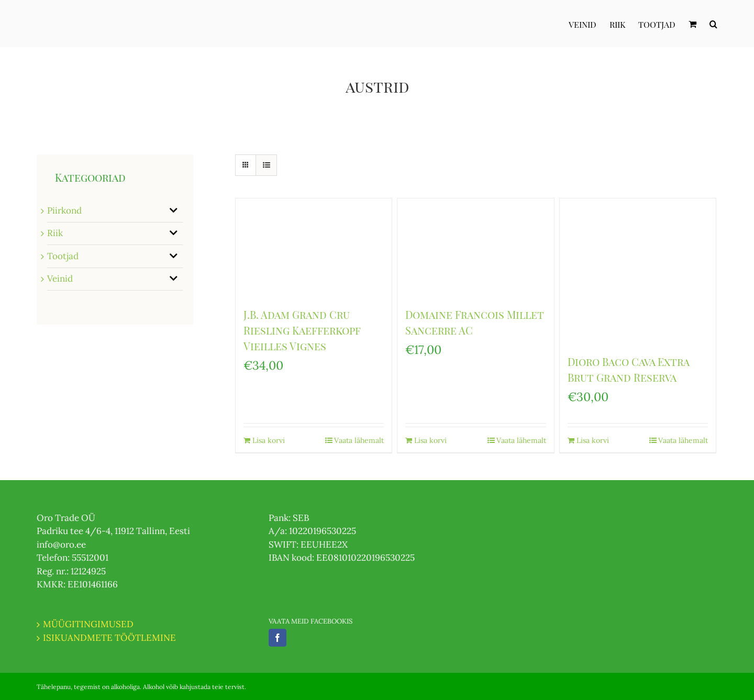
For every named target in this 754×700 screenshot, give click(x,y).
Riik (55, 233)
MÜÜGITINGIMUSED (88, 624)
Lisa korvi (269, 440)
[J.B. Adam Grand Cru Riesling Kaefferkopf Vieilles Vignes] (314, 247)
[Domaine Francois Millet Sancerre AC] (475, 247)
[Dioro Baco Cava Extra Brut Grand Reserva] (638, 271)
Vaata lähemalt (359, 440)
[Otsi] (713, 24)
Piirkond (64, 210)
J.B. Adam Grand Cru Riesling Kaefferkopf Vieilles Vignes (302, 330)
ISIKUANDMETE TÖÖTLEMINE (109, 638)
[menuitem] (589, 24)
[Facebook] (278, 638)
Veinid (60, 279)
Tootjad (63, 256)
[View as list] (266, 165)
